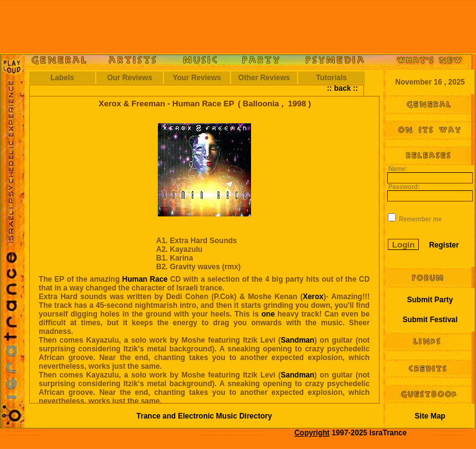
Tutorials (331, 78)
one (268, 314)
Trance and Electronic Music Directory (204, 416)
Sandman (298, 340)
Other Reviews (264, 78)
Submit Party (430, 300)
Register (444, 245)
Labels (62, 78)
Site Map (430, 416)
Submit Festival (430, 320)
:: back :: (342, 88)
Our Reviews (130, 78)
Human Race (144, 279)
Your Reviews (197, 78)
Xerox (313, 297)
